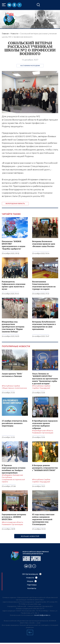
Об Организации (30, 574)
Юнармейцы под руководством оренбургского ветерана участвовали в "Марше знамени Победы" (13, 327)
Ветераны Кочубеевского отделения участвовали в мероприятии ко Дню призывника (44, 325)
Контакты (32, 588)
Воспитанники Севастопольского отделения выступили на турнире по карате (44, 285)
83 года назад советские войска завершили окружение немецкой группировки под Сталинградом (43, 519)
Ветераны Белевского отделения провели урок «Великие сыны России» (44, 244)
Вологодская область (15, 204)
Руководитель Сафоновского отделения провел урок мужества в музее (14, 285)
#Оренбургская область (43, 430)
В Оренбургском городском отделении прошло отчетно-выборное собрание (45, 424)
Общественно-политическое (14, 388)
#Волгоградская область (12, 522)
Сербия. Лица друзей (41, 388)
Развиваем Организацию (43, 433)
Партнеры (32, 585)
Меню (4, 5)
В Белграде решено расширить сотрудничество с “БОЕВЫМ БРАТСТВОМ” (45, 468)
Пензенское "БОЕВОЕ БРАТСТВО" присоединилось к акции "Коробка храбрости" (14, 245)
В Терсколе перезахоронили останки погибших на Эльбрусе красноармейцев (14, 469)
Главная (5, 34)
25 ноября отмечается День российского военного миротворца (15, 423)
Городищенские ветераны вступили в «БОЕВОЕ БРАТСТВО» (14, 517)
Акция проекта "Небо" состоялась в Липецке (12, 375)
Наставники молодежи (30, 66)
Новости (14, 34)
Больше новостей (30, 536)
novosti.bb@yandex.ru (42, 615)
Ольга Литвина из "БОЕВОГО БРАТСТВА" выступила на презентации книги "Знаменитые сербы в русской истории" (45, 379)
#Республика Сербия (11, 386)
